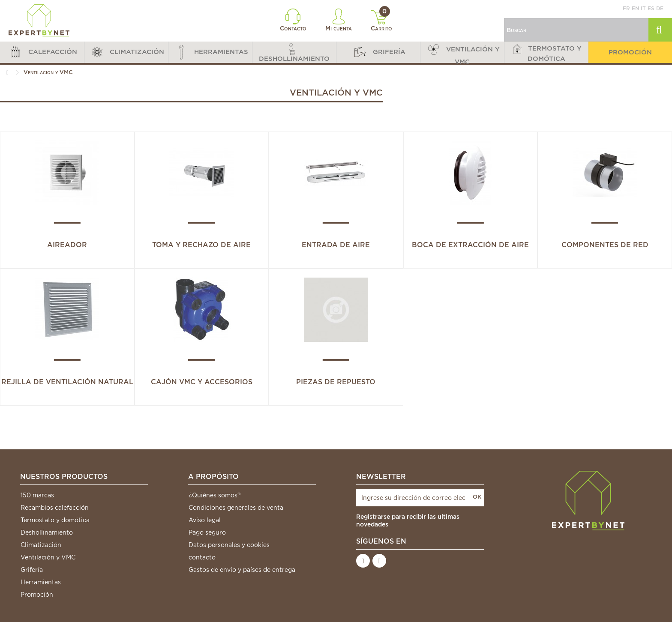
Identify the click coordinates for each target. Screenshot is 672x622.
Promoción (37, 595)
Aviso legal (205, 520)
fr (626, 8)
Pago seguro (207, 532)
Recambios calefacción (55, 508)
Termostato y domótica (55, 520)
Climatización (41, 545)
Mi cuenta (339, 20)
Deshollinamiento (47, 532)
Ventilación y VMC (48, 557)
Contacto (293, 20)
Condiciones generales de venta (236, 508)
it (643, 8)
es (651, 8)
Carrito (382, 21)
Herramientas (41, 582)
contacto (202, 557)
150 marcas (37, 495)
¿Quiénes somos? (215, 495)
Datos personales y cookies (229, 545)
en (635, 8)
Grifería (32, 570)
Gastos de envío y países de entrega (242, 570)
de (660, 8)
